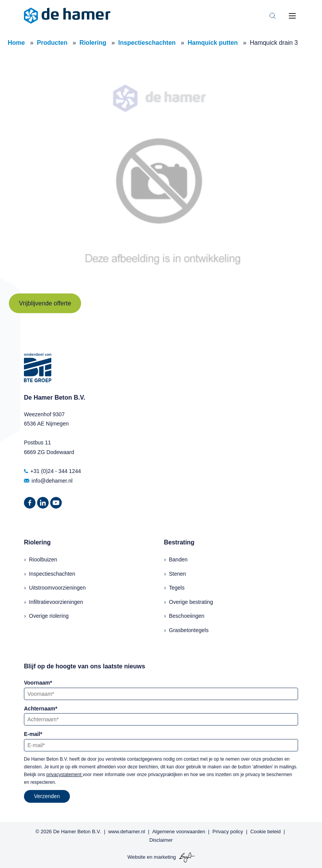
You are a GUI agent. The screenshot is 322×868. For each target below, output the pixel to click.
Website (136, 857)
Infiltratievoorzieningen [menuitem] (56, 602)
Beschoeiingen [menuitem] (187, 616)
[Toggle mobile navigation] (292, 16)
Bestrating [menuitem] (179, 542)
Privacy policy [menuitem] (228, 832)
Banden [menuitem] (178, 559)
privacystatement (64, 775)
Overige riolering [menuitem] (49, 616)
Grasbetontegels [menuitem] (189, 630)
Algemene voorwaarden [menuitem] (179, 832)
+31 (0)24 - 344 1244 (53, 471)
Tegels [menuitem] (177, 588)
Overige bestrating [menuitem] (191, 602)
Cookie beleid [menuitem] (265, 832)
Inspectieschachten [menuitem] (52, 574)
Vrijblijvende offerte (45, 303)
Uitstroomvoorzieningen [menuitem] (57, 588)
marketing (165, 857)
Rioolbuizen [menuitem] (43, 559)
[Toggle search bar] (273, 16)
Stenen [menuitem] (178, 574)
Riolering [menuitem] (37, 542)
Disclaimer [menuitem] (161, 840)
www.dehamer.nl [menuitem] (126, 832)
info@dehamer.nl (48, 481)
